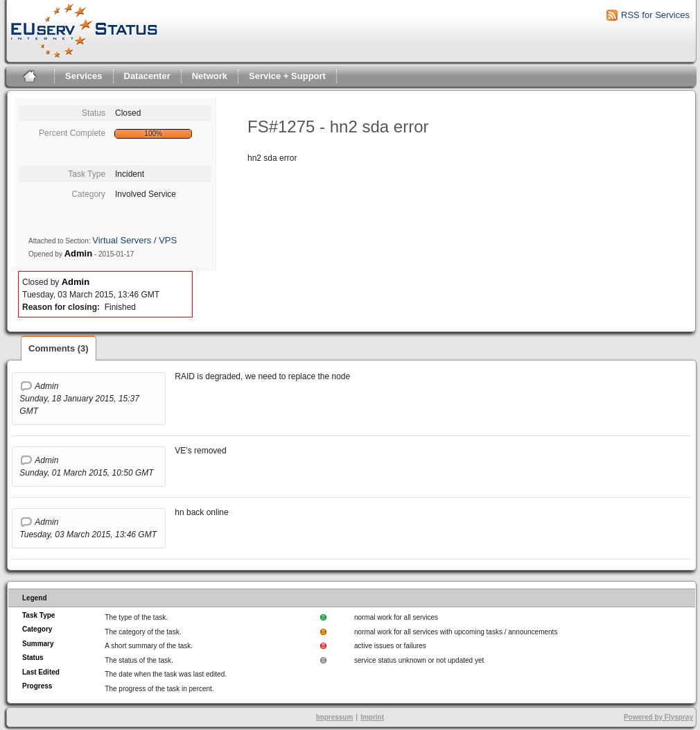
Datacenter (147, 76)
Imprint (372, 717)
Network (210, 76)
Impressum (334, 717)
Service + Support (287, 76)
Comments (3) (59, 348)
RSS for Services (655, 15)
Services (84, 76)
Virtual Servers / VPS (134, 240)
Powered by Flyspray (658, 717)
